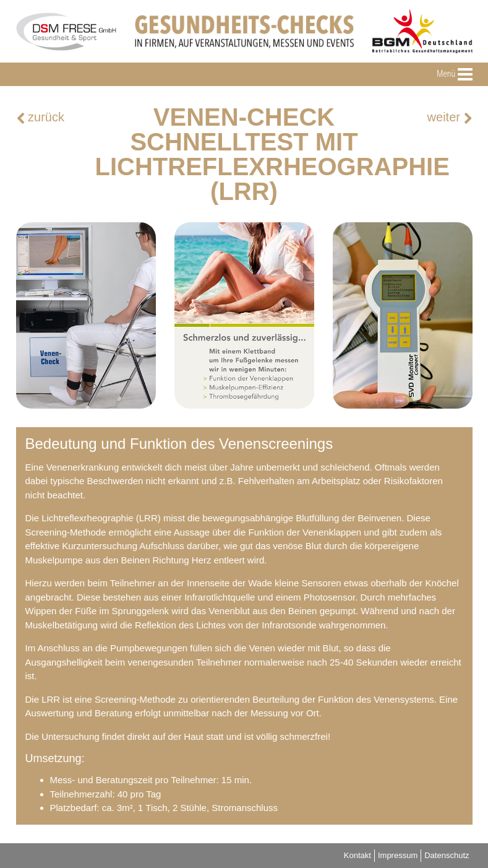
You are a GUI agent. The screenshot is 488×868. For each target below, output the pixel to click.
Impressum (398, 855)
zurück (40, 117)
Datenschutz (447, 855)
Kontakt (357, 855)
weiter (450, 117)
